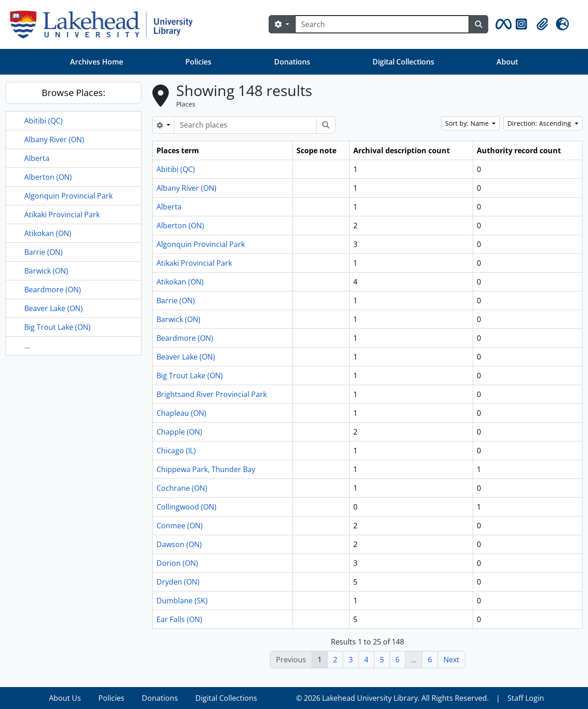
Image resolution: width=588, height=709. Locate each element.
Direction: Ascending (540, 123)
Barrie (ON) (43, 252)
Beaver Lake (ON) (54, 308)
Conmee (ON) (180, 526)
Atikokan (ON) (48, 233)
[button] (502, 24)
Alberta (37, 158)
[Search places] (245, 125)
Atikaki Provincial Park (62, 215)
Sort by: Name (468, 123)
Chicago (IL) (176, 451)
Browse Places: (73, 93)
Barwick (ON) (46, 271)
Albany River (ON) (54, 140)
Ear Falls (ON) (179, 619)
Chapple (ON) (179, 432)
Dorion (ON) (177, 563)
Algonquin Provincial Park (68, 196)
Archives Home (97, 62)
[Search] (382, 24)
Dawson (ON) (179, 544)
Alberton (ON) (48, 177)
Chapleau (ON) (181, 413)
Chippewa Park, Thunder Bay (206, 469)
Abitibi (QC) (43, 121)
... (27, 346)
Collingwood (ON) (186, 507)
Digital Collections (403, 62)
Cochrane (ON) (182, 488)
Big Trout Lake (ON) (57, 327)
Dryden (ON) (178, 582)
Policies (198, 62)
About (507, 62)
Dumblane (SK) (182, 601)
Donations (292, 62)
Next (451, 660)
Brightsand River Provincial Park (212, 394)
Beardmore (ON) (53, 290)
